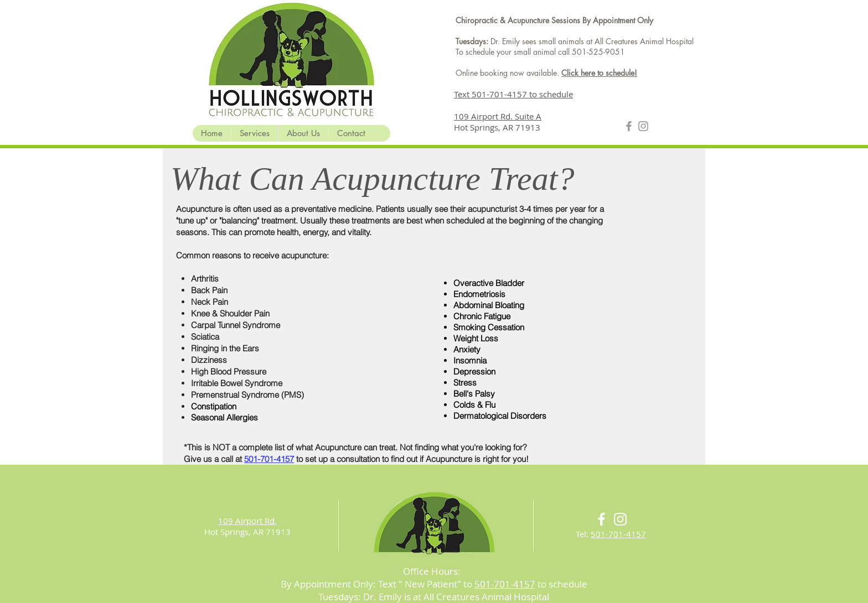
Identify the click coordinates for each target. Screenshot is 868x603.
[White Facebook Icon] (601, 519)
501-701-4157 (618, 534)
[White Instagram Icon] (620, 519)
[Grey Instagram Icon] (643, 126)
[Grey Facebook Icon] (629, 126)
